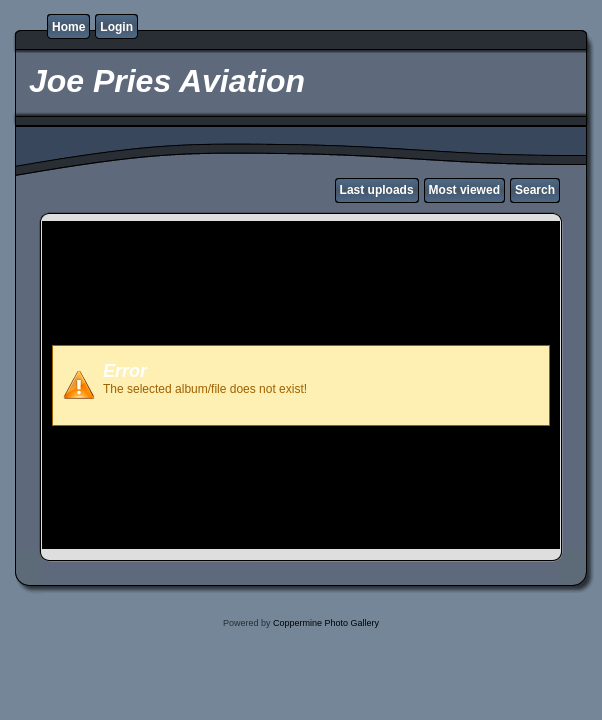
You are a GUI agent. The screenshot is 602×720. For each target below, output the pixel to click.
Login (116, 27)
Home (68, 27)
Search (535, 190)
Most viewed (464, 190)
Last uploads (377, 190)
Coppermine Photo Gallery (326, 623)
